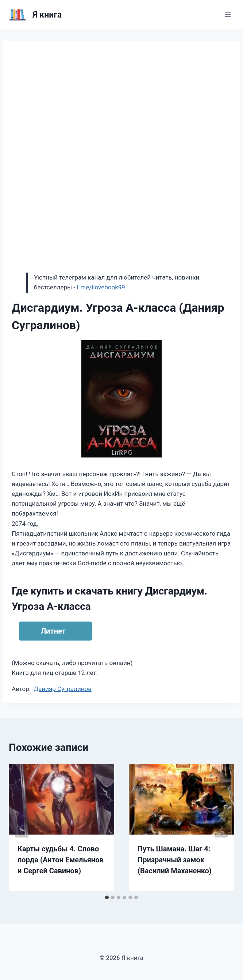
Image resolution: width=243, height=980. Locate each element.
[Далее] (221, 828)
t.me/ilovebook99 (101, 287)
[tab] (107, 897)
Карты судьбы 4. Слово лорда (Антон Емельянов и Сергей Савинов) (61, 860)
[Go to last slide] (22, 828)
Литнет (53, 631)
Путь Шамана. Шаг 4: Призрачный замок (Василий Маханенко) (175, 860)
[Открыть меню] (227, 14)
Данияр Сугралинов (63, 689)
